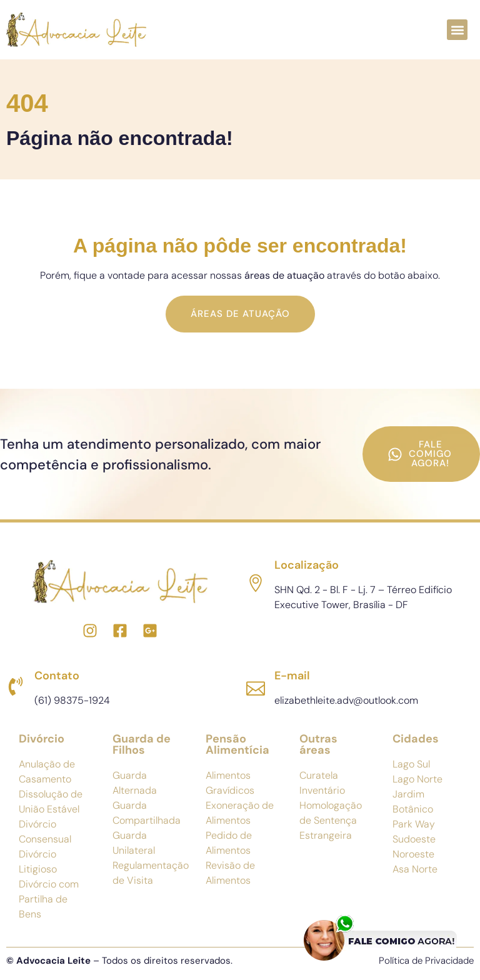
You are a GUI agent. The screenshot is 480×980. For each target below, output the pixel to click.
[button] (457, 30)
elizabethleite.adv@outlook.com (346, 700)
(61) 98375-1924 (72, 700)
